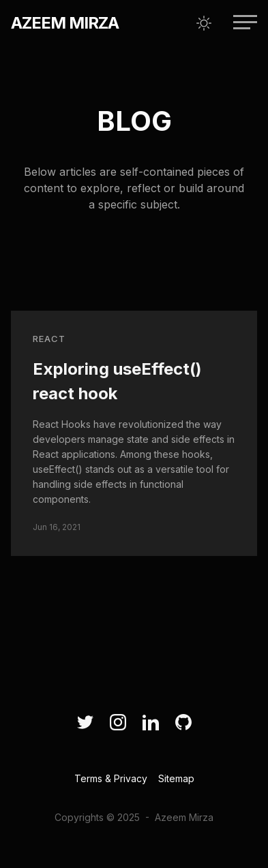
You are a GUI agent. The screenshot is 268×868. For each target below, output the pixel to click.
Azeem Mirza (65, 23)
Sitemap (176, 778)
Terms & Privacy (111, 778)
